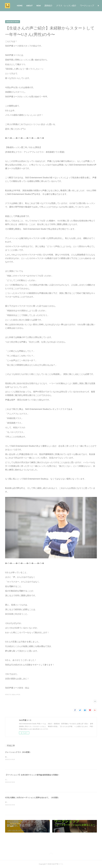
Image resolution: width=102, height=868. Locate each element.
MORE (92, 6)
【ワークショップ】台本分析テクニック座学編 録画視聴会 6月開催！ (32, 775)
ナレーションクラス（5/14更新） (18, 752)
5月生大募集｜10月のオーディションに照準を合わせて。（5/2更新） (32, 798)
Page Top (51, 854)
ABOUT (39, 6)
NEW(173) (8, 695)
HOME (29, 6)
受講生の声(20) (16, 695)
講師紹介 (58, 6)
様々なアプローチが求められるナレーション (20, 757)
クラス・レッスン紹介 (75, 6)
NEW (48, 6)
